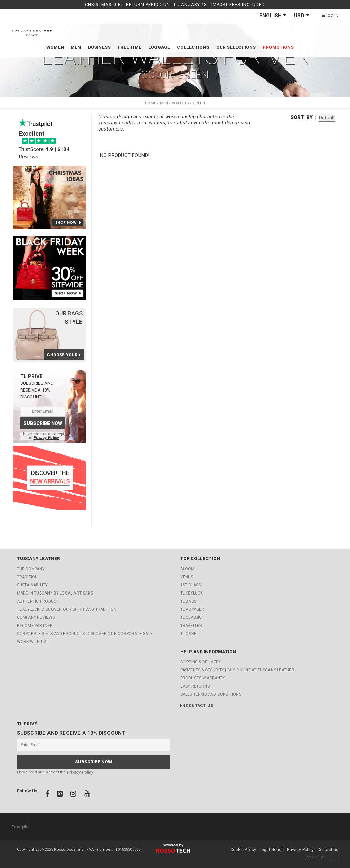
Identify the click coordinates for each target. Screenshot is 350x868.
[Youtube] (87, 795)
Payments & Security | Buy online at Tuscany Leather (237, 670)
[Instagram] (74, 795)
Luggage (159, 47)
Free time (130, 47)
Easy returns (195, 686)
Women (55, 47)
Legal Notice (272, 850)
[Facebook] (48, 795)
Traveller (191, 626)
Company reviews (36, 617)
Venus (187, 577)
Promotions (278, 47)
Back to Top (321, 857)
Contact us (199, 706)
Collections (193, 47)
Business (100, 47)
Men (76, 47)
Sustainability (33, 585)
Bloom (187, 569)
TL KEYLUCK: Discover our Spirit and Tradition (67, 609)
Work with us (31, 642)
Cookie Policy (243, 850)
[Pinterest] (60, 795)
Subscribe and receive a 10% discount (71, 733)
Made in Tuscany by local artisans (55, 593)
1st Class (191, 585)
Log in (330, 16)
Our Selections (236, 47)
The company (31, 569)
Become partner (35, 626)
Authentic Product (38, 601)
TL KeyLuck (192, 593)
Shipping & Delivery (201, 662)
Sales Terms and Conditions (211, 694)
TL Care (188, 634)
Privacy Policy (46, 438)
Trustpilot (21, 827)
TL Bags (188, 601)
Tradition (27, 577)
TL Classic (191, 617)
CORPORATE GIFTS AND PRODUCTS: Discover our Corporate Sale (85, 634)
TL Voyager (192, 609)
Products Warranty (203, 678)
